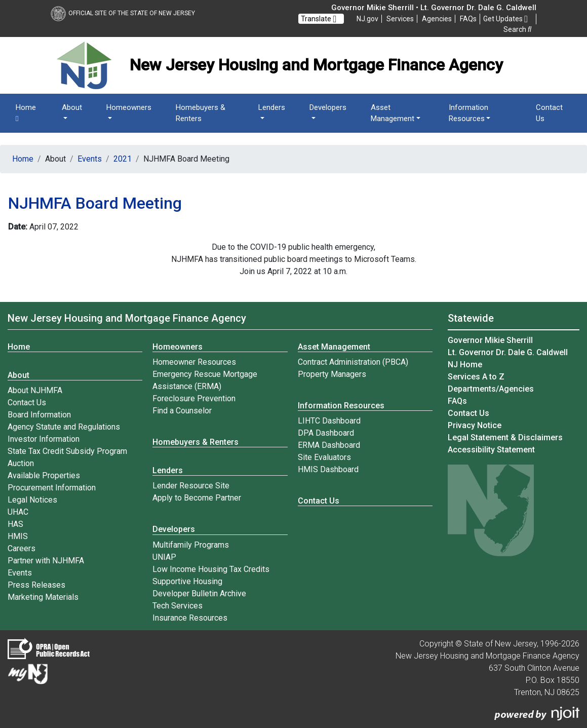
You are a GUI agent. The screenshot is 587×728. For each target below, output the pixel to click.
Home (26, 113)
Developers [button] (328, 107)
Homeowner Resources (194, 362)
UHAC (18, 512)
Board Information (39, 415)
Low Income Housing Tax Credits (211, 569)
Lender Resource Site (191, 486)
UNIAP (164, 557)
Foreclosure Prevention (194, 398)
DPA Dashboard (326, 433)
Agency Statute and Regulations (64, 427)
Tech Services (178, 606)
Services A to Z (476, 377)
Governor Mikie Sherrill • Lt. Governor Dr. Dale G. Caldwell (434, 8)
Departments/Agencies (491, 389)
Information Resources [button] (468, 113)
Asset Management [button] (393, 113)
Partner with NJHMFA (46, 561)
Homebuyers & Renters (201, 113)
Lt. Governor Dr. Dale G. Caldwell (508, 352)
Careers (22, 548)
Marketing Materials (43, 597)
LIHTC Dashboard (329, 421)
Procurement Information (52, 488)
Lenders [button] (272, 107)
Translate (319, 19)
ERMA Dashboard (329, 445)
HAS (15, 524)
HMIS (18, 536)
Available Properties (44, 475)
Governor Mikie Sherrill (490, 340)
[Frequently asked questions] (468, 19)
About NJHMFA (35, 390)
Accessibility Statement (491, 450)
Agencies (437, 19)
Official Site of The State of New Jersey (123, 13)
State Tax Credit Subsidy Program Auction (67, 457)
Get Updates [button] (505, 19)
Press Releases (36, 585)
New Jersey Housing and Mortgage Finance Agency (127, 318)
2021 (123, 159)
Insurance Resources (190, 618)
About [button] (72, 107)
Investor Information (44, 439)
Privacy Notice (475, 425)
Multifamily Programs (191, 545)
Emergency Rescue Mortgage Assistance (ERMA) (205, 380)
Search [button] (517, 29)
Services (400, 19)
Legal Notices (32, 500)
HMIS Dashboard (328, 469)
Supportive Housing (187, 581)
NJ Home (465, 365)
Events (90, 159)
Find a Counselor (182, 411)
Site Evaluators (324, 457)
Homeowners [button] (129, 107)
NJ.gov (367, 19)
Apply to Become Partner (197, 498)
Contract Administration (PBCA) (353, 362)
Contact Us (549, 113)
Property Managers (332, 374)
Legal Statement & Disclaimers (505, 437)
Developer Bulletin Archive (199, 593)
